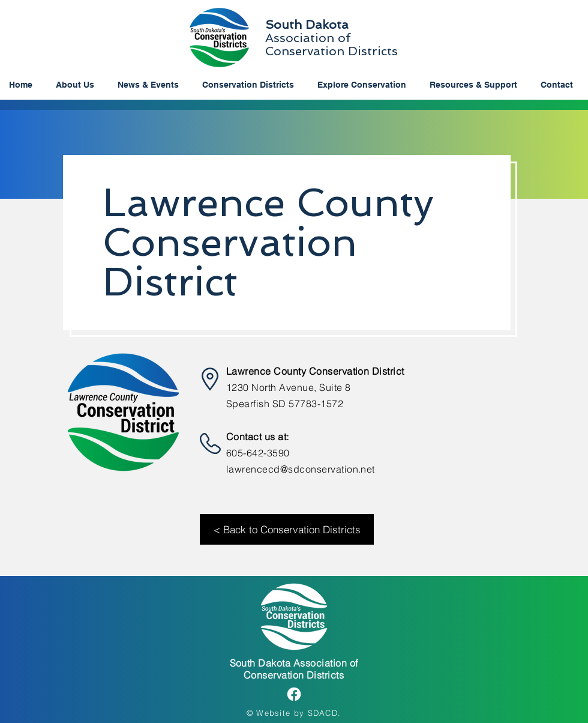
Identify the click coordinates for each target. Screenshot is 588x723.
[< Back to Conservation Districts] (287, 529)
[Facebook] (294, 694)
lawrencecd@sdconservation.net (301, 469)
